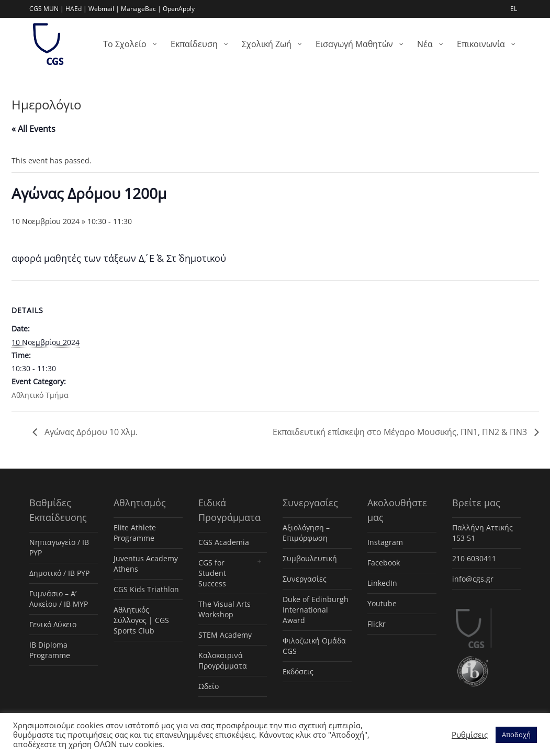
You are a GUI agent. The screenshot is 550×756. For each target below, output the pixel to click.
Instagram (385, 542)
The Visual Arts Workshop (225, 609)
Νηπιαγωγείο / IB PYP (59, 547)
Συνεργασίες (305, 579)
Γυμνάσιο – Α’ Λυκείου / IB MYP (59, 599)
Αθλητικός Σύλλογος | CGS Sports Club (141, 620)
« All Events (33, 129)
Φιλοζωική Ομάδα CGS (314, 646)
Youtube (382, 603)
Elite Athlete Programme (135, 533)
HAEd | (76, 9)
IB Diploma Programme (50, 650)
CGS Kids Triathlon (146, 589)
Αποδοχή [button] (516, 735)
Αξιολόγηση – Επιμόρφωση (306, 533)
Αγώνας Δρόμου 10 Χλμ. (90, 432)
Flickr (377, 624)
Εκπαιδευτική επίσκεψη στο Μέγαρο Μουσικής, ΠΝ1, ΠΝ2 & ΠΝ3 (401, 432)
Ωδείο (209, 686)
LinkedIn (382, 583)
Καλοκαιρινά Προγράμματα (223, 660)
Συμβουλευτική (310, 558)
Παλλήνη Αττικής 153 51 (482, 533)
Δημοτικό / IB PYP (59, 573)
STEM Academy (225, 635)
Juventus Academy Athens (146, 564)
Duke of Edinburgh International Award (316, 610)
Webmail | (104, 9)
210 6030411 (474, 558)
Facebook (384, 563)
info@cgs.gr (473, 579)
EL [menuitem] (514, 9)
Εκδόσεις (298, 671)
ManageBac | (141, 9)
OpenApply (179, 9)
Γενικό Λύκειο (53, 624)
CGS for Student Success (212, 573)
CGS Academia (224, 542)
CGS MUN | (47, 9)
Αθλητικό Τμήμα (40, 395)
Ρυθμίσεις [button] (470, 735)
